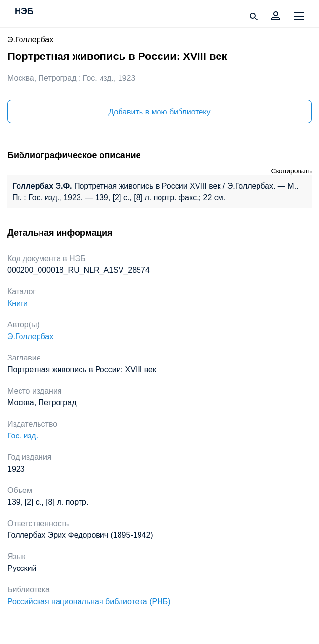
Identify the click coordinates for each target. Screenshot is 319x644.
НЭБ (24, 12)
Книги (18, 303)
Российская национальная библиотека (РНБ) (89, 601)
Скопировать (291, 171)
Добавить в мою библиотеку (159, 112)
